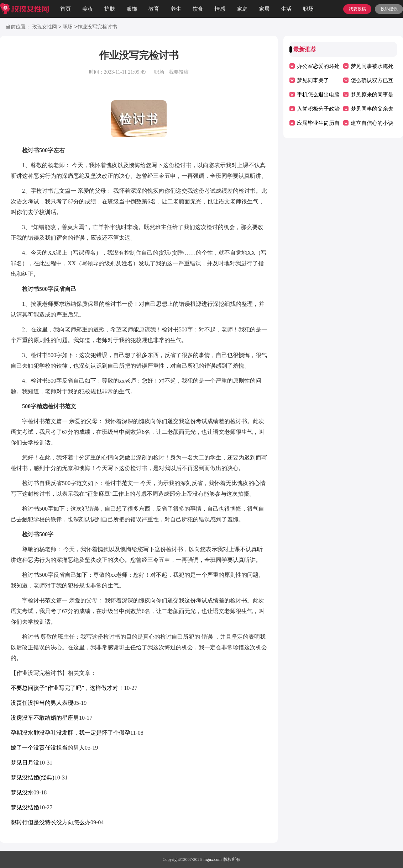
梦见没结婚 (25, 807)
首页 (66, 9)
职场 (308, 9)
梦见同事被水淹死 (372, 66)
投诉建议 (389, 9)
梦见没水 (22, 792)
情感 (220, 9)
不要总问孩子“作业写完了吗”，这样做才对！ (67, 688)
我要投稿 (357, 9)
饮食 (198, 9)
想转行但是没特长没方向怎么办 (51, 822)
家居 (264, 9)
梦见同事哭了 (313, 80)
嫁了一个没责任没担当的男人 (48, 748)
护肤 (110, 9)
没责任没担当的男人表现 (42, 703)
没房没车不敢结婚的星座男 (45, 718)
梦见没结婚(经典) (33, 778)
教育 (154, 9)
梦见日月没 (25, 763)
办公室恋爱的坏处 (318, 66)
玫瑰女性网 (45, 27)
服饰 (132, 9)
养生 (176, 9)
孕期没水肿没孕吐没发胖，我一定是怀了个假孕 (70, 733)
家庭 (242, 9)
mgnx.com (212, 859)
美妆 (88, 9)
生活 (286, 9)
